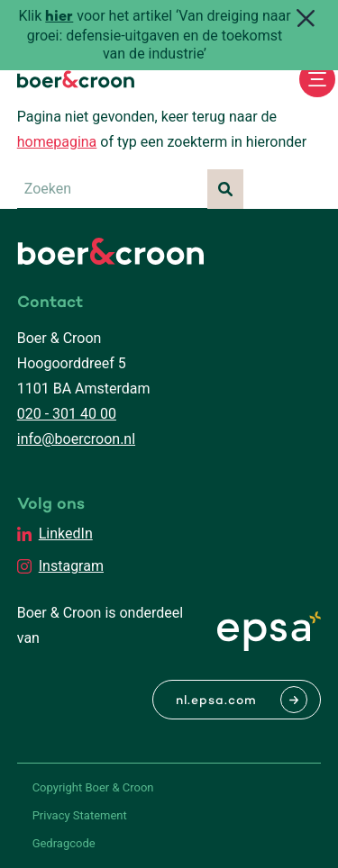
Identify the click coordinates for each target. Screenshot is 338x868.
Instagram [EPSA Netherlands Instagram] (71, 566)
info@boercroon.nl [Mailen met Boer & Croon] (76, 439)
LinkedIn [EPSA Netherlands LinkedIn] (66, 533)
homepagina (57, 142)
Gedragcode (64, 843)
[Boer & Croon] (76, 79)
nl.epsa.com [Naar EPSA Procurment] (216, 701)
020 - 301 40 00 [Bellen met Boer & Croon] (67, 414)
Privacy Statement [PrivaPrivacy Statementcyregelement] (80, 815)
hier (59, 18)
